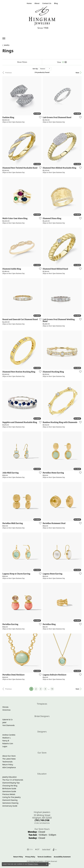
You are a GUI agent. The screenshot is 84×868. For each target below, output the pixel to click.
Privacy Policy (30, 857)
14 (52, 689)
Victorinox (6, 710)
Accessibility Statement (62, 857)
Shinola (5, 707)
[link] (29, 3)
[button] (37, 3)
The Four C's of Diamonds (13, 780)
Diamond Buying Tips (11, 783)
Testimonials (7, 762)
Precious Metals (9, 794)
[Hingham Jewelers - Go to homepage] (42, 18)
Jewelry (7, 45)
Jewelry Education (10, 777)
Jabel (4, 722)
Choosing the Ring (10, 786)
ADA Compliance (9, 767)
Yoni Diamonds (9, 725)
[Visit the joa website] (55, 849)
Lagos (5, 746)
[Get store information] (42, 823)
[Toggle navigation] (4, 38)
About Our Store (9, 756)
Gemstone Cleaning (10, 803)
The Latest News (9, 759)
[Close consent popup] (47, 864)
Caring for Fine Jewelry (12, 797)
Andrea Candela (9, 735)
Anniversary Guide (10, 806)
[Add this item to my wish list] (40, 117)
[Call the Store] (42, 820)
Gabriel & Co (7, 720)
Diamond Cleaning (10, 800)
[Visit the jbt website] (37, 849)
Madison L (7, 738)
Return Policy (8, 765)
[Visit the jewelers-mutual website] (46, 849)
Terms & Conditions (44, 857)
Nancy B (6, 741)
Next (77, 73)
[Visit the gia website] (30, 849)
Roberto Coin (8, 743)
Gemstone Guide (9, 791)
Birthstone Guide (9, 788)
